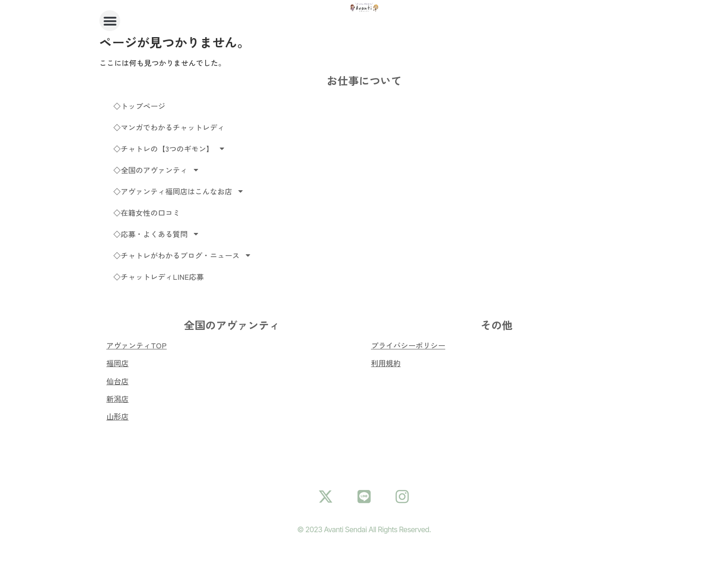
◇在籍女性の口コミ (147, 213)
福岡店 (117, 363)
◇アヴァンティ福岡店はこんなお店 (179, 191)
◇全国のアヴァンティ (156, 170)
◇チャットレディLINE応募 (159, 277)
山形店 (117, 416)
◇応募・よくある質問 (156, 234)
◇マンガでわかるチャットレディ (169, 127)
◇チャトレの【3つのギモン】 (169, 148)
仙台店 (117, 381)
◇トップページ (139, 106)
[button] (110, 21)
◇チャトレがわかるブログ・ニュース (182, 255)
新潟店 (117, 399)
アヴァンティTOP (136, 345)
